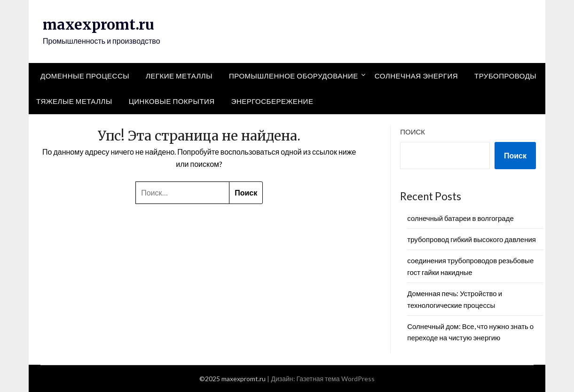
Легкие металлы (179, 76)
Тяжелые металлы (74, 101)
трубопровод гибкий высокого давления (472, 239)
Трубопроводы (505, 76)
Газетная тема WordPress (336, 379)
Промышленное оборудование (294, 76)
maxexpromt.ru (98, 24)
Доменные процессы (85, 76)
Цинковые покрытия (172, 101)
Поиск (413, 132)
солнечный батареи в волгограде (460, 218)
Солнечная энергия (416, 76)
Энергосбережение (272, 101)
